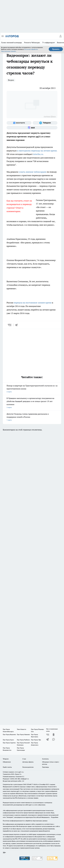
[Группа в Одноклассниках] (54, 735)
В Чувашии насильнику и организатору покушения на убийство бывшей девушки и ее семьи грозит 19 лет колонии (32, 403)
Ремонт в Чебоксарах (32, 43)
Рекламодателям (28, 767)
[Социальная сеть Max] (32, 128)
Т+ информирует (49, 43)
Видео (11, 80)
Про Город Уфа (36, 740)
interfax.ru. (38, 154)
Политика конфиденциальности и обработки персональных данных (25, 821)
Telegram (6, 759)
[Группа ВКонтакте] (19, 123)
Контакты (45, 759)
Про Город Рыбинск (23, 740)
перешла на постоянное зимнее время (33, 303)
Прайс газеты (7, 767)
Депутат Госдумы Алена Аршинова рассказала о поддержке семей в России (32, 417)
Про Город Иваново (23, 734)
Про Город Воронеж (9, 734)
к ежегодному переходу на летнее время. (37, 151)
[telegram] (17, 325)
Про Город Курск (8, 740)
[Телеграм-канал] (45, 123)
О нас (24, 759)
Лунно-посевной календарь (12, 43)
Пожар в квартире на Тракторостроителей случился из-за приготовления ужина (32, 389)
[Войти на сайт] (60, 36)
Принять (56, 49)
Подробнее (55, 817)
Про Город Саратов (9, 743)
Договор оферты (28, 762)
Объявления (7, 762)
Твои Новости (21, 729)
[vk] (10, 325)
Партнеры (46, 767)
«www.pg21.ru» (19, 772)
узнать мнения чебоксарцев (33, 172)
